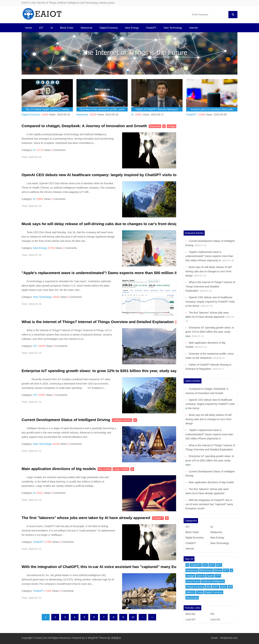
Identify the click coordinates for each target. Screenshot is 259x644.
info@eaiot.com (229, 638)
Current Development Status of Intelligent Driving (66, 420)
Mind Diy (190, 614)
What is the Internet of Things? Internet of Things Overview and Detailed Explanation (98, 322)
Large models (121, 469)
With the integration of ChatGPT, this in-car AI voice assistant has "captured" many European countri (112, 567)
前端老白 (116, 638)
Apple (210, 576)
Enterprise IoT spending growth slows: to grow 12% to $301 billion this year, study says (100, 371)
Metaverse (87, 28)
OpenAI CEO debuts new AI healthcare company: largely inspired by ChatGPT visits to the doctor (109, 175)
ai (164, 126)
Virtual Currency (195, 587)
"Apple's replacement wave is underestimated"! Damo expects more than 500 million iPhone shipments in (116, 273)
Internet (193, 28)
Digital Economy (109, 28)
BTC (219, 565)
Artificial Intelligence (213, 581)
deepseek (155, 126)
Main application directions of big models (59, 469)
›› (152, 617)
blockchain (192, 598)
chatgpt (172, 126)
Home (29, 28)
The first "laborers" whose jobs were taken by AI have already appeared (86, 518)
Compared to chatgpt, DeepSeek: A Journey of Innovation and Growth (84, 126)
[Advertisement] (210, 176)
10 (133, 617)
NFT (226, 570)
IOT (41, 28)
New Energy (132, 28)
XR (230, 587)
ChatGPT (151, 28)
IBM (208, 587)
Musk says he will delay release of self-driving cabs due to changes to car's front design (101, 224)
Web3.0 (190, 592)
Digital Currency (214, 592)
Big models (105, 469)
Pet (212, 614)
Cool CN (215, 620)
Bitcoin (218, 570)
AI (52, 28)
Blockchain (206, 570)
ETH (218, 576)
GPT (212, 565)
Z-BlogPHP (92, 638)
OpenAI (201, 576)
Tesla (200, 592)
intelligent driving (122, 420)
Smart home (193, 581)
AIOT (216, 587)
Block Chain (67, 28)
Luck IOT (191, 620)
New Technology (173, 28)
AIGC (224, 587)
